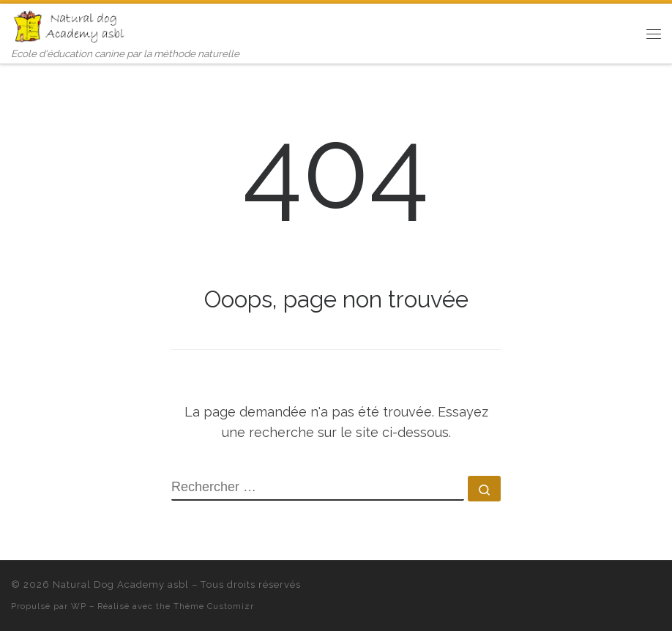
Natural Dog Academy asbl (121, 585)
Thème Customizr (214, 606)
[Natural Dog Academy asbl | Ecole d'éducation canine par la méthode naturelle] (71, 25)
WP (79, 606)
